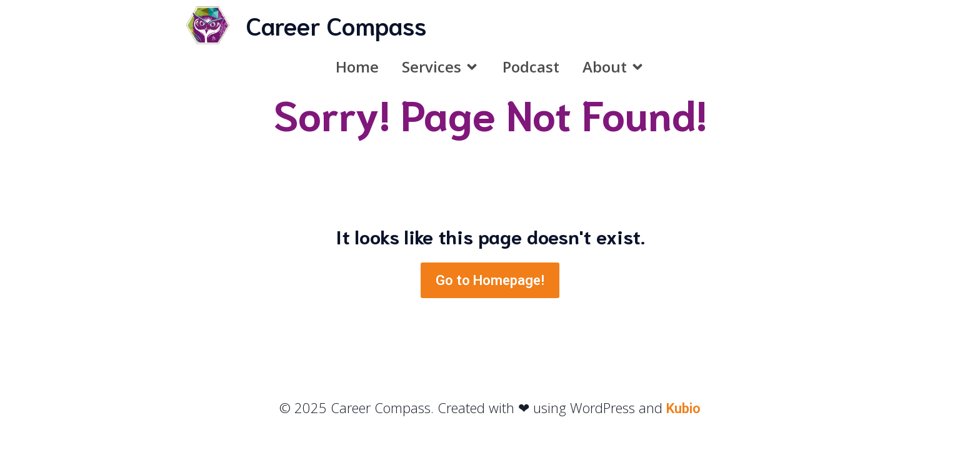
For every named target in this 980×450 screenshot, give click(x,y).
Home (357, 67)
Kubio (683, 408)
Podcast (531, 67)
